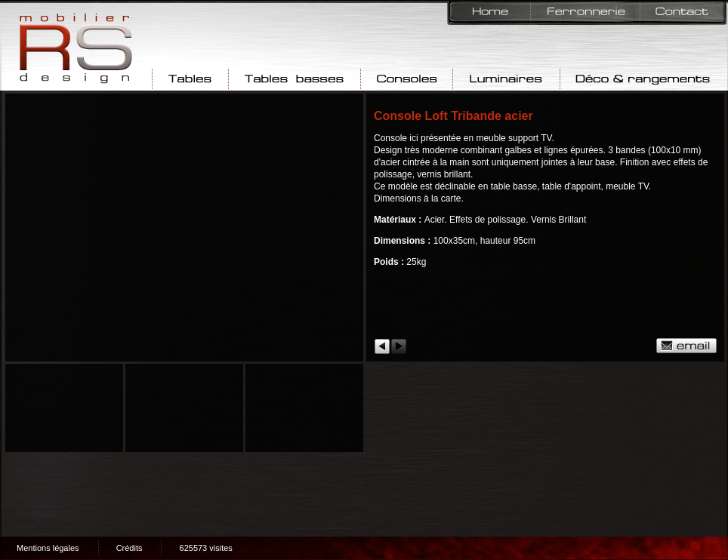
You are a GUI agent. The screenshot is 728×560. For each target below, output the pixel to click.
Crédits (130, 548)
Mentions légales (48, 548)
